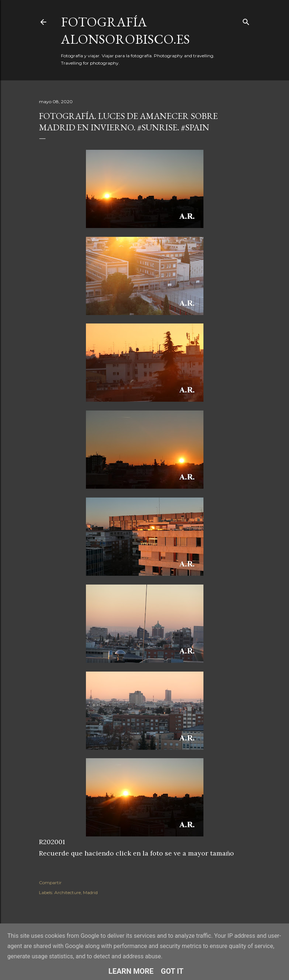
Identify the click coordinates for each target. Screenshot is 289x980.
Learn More (131, 971)
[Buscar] (246, 20)
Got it (172, 971)
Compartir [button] (50, 883)
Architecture (68, 892)
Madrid (90, 892)
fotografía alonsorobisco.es (125, 30)
